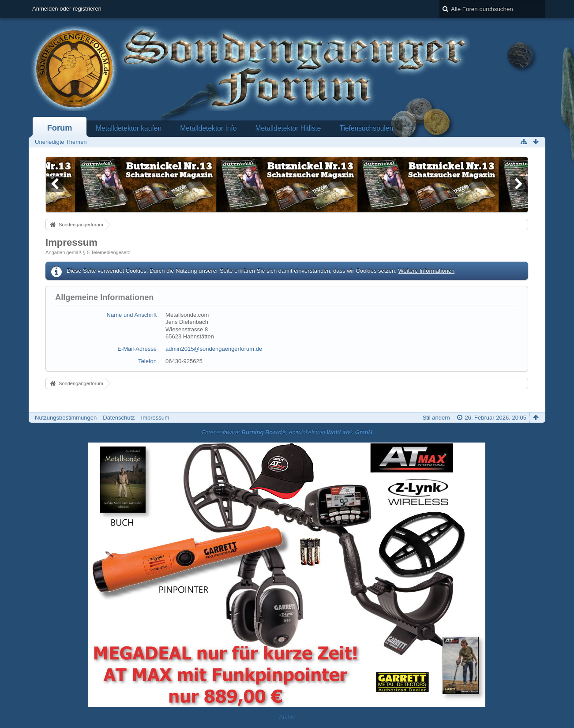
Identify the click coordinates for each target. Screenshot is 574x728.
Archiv (287, 717)
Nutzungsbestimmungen (66, 418)
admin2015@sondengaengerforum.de (214, 349)
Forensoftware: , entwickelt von (287, 432)
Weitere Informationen (427, 271)
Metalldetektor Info (208, 128)
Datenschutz (119, 418)
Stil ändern (436, 418)
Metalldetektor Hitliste (288, 128)
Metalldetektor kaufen (129, 128)
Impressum (155, 418)
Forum (60, 128)
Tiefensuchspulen (367, 128)
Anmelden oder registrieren (67, 9)
